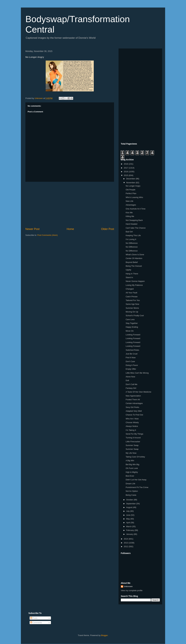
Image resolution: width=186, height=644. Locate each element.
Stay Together (132, 323)
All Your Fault (131, 293)
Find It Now (131, 358)
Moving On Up (132, 312)
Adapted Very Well (134, 411)
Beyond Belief (132, 262)
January (130, 534)
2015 (126, 175)
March (129, 526)
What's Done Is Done (135, 255)
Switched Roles (132, 350)
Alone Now (130, 377)
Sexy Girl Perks (132, 407)
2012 (126, 547)
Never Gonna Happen (135, 281)
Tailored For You (133, 300)
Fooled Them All (133, 400)
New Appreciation (133, 396)
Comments (36, 623)
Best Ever (130, 476)
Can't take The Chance (136, 228)
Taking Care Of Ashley (135, 457)
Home (70, 229)
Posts (34, 618)
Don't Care (130, 361)
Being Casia (131, 495)
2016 (126, 172)
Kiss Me (129, 213)
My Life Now (131, 453)
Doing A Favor (132, 365)
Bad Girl (129, 232)
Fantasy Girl (131, 388)
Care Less (130, 319)
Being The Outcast (134, 266)
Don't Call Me (131, 384)
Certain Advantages (134, 403)
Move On (130, 331)
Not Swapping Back (134, 220)
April (128, 523)
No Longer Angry (133, 186)
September (131, 504)
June (129, 515)
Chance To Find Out (134, 415)
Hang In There (132, 274)
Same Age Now (132, 304)
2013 (126, 543)
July (128, 511)
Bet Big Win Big (132, 464)
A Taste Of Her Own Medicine (138, 392)
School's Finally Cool (135, 316)
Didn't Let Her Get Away (136, 480)
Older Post (108, 229)
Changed (130, 289)
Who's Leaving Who (134, 197)
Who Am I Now (132, 419)
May (128, 519)
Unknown (128, 586)
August (130, 507)
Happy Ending (132, 327)
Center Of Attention (134, 258)
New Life (129, 201)
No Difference (132, 243)
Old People (130, 190)
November (131, 183)
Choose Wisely (132, 422)
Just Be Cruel (131, 354)
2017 (126, 168)
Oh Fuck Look (132, 468)
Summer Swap (132, 445)
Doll (127, 380)
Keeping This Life (133, 235)
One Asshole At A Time (136, 209)
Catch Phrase (132, 297)
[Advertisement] (70, 204)
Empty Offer (131, 369)
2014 (126, 539)
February (130, 530)
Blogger (104, 635)
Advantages (131, 205)
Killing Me (130, 216)
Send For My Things (134, 434)
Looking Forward (133, 335)
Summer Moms (132, 308)
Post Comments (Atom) (48, 235)
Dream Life (130, 484)
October (130, 500)
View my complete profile (132, 590)
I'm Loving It (131, 239)
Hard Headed (131, 224)
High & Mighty (132, 472)
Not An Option (132, 491)
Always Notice (132, 426)
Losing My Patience (134, 285)
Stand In (129, 277)
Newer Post (32, 229)
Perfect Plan (131, 193)
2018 (126, 164)
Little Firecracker (133, 442)
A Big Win (130, 461)
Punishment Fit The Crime (137, 487)
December (131, 179)
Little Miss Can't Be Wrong (137, 373)
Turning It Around (133, 438)
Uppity (128, 270)
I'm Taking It (131, 430)
